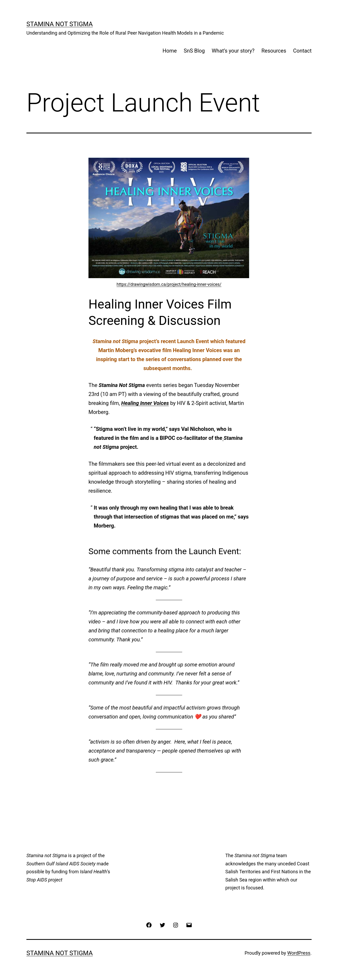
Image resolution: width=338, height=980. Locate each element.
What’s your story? (233, 51)
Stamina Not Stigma (60, 24)
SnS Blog (194, 51)
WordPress (299, 953)
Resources (274, 51)
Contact (302, 51)
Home (170, 51)
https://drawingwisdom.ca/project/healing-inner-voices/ (169, 284)
